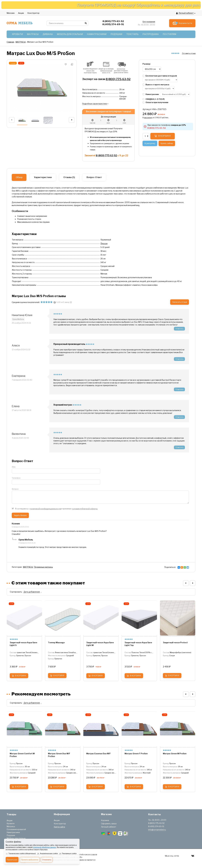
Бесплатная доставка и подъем (160, 76)
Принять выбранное (30, 860)
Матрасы (11, 826)
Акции (10, 820)
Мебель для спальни (16, 838)
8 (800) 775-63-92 (118, 79)
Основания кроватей (16, 829)
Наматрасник (151, 94)
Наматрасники (13, 832)
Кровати (11, 823)
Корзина (105, 820)
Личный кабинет (109, 827)
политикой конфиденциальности (45, 509)
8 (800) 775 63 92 (106, 155)
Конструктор (60, 824)
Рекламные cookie (68, 854)
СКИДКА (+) (154, 99)
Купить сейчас (167, 143)
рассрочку (148, 118)
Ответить (179, 329)
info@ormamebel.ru (157, 830)
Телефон (16, 478)
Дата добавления (32, 592)
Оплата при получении (155, 102)
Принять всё (12, 860)
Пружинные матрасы (43, 567)
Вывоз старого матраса (156, 85)
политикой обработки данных (44, 847)
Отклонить (47, 860)
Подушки (11, 835)
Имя (14, 467)
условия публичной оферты (85, 509)
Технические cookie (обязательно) (21, 854)
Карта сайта (59, 827)
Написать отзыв (180, 302)
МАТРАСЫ (28, 567)
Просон (104, 243)
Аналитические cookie (47, 854)
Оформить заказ (109, 824)
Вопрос (15, 489)
